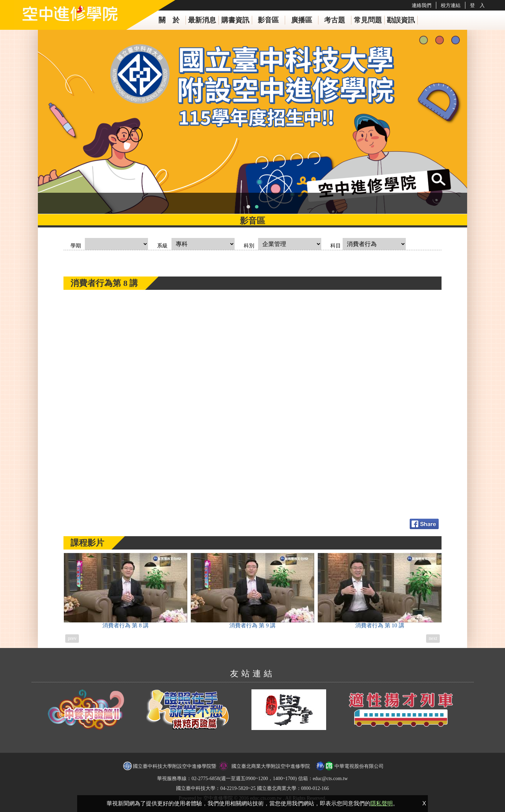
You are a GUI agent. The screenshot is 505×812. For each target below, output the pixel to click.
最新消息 (202, 20)
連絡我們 (422, 5)
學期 (76, 246)
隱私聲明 (382, 803)
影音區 (268, 20)
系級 (162, 246)
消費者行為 (126, 591)
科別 (249, 246)
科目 (336, 246)
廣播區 (302, 20)
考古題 (335, 20)
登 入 (477, 5)
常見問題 (368, 20)
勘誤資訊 (401, 20)
